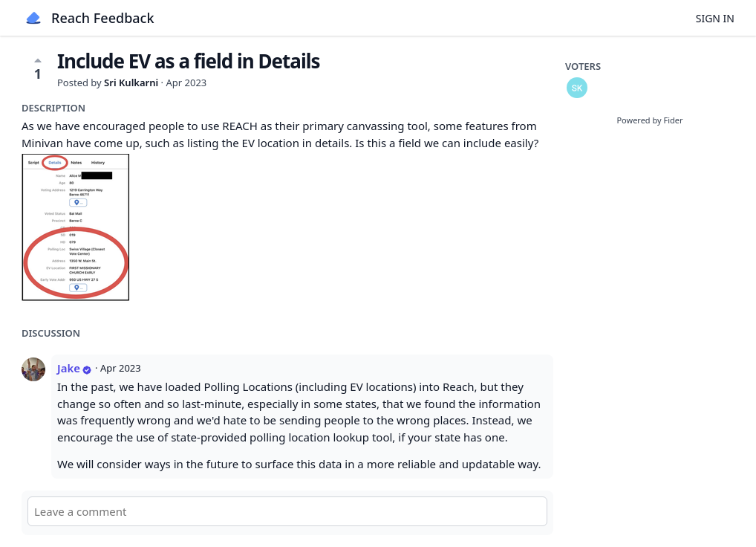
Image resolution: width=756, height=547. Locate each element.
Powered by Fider (649, 120)
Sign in (715, 18)
